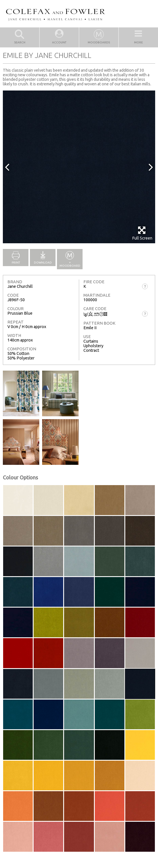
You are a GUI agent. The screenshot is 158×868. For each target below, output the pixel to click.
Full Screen (142, 233)
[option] (79, 167)
